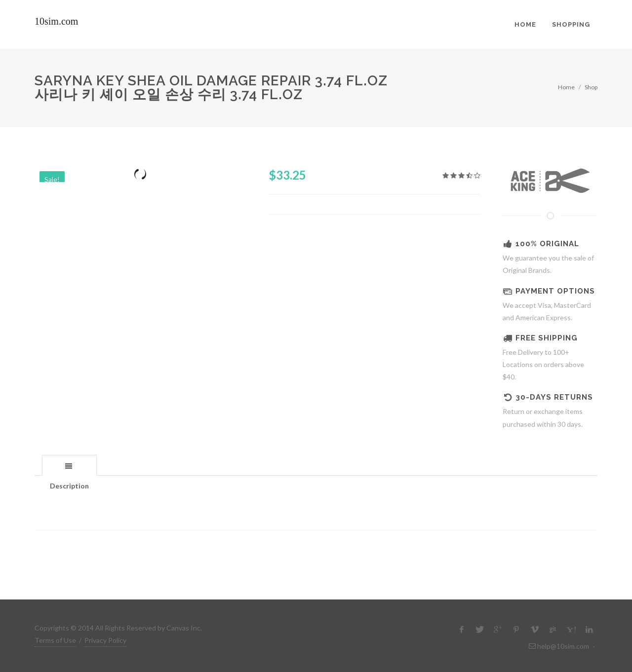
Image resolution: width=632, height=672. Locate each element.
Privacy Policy (105, 640)
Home (566, 87)
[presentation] (69, 466)
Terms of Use (55, 640)
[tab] (69, 465)
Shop (591, 87)
